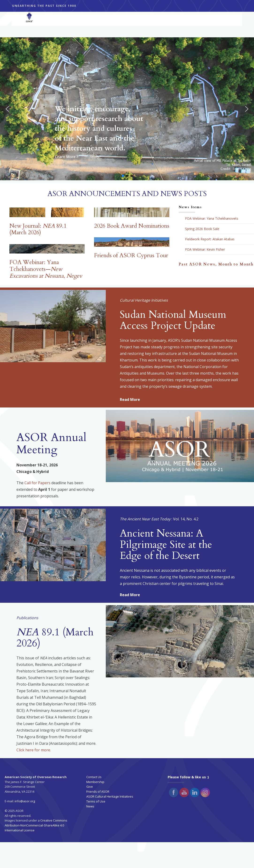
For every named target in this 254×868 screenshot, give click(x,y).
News (90, 806)
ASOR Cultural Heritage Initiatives (110, 796)
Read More (130, 399)
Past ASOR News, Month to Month (216, 264)
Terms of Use (96, 801)
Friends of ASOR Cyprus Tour (131, 255)
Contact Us (94, 777)
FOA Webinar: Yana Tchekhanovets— (46, 269)
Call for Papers (37, 483)
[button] (7, 109)
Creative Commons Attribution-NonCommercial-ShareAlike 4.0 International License (36, 825)
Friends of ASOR (98, 791)
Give (90, 787)
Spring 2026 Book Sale (202, 229)
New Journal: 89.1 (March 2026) (38, 229)
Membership (95, 782)
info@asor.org (25, 801)
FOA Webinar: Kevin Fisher (205, 250)
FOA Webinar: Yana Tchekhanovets (212, 219)
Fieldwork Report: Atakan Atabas (210, 239)
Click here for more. (34, 750)
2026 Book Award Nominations (132, 226)
